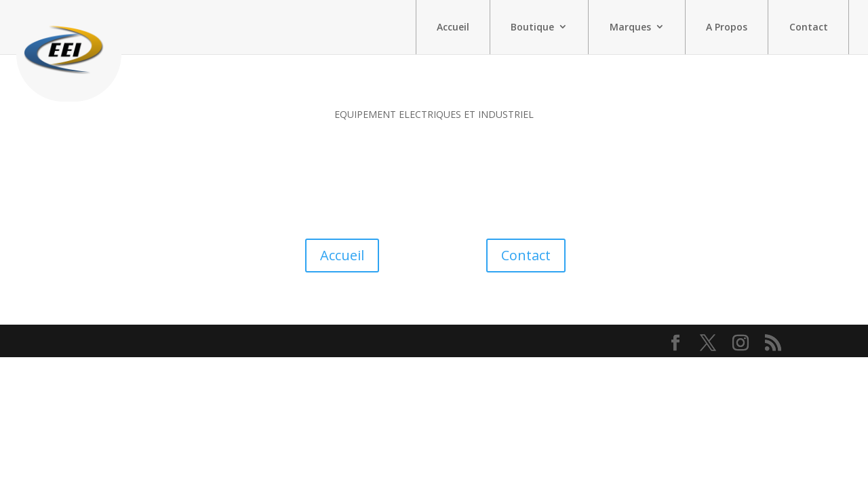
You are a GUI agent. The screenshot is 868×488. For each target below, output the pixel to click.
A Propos (727, 27)
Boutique (532, 27)
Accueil (453, 27)
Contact (809, 27)
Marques (630, 27)
